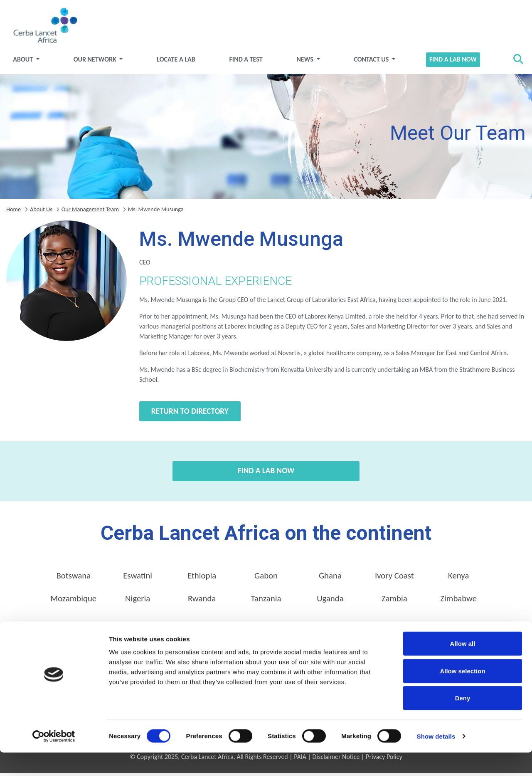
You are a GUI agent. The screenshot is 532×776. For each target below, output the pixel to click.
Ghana (330, 579)
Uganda (330, 602)
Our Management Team (90, 212)
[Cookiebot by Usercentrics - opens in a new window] (54, 760)
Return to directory (190, 414)
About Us (41, 212)
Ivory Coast (394, 579)
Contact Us (369, 63)
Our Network (100, 63)
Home (14, 212)
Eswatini (138, 579)
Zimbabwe (458, 602)
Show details (436, 760)
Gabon (266, 579)
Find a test (247, 63)
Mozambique (73, 602)
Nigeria (138, 602)
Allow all (463, 667)
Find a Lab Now (448, 63)
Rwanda (202, 602)
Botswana (73, 579)
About (30, 63)
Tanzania (266, 602)
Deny (463, 721)
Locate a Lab (179, 63)
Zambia (394, 602)
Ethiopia (202, 579)
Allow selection (462, 694)
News (305, 63)
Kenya (458, 579)
